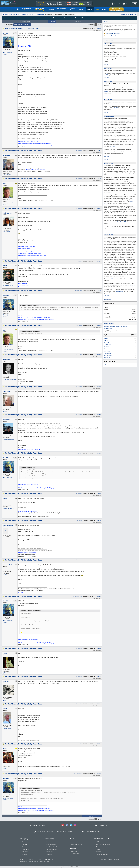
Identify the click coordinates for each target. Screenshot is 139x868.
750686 (99, 520)
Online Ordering (87, 4)
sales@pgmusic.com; (36, 862)
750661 (99, 453)
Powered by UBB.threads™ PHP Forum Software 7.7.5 (69, 867)
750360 (99, 291)
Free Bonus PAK (122, 222)
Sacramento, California (8, 508)
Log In (133, 14)
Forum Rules (75, 18)
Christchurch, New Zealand (9, 379)
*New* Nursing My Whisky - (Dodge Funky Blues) (22, 28)
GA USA (5, 575)
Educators (25, 852)
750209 (99, 179)
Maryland (5, 411)
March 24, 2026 (108, 68)
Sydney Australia (7, 673)
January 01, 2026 (109, 235)
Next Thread (79, 22)
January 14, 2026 (109, 163)
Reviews (49, 854)
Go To (27, 25)
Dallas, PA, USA (7, 175)
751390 (99, 648)
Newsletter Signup (77, 844)
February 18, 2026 (109, 116)
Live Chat (74, 4)
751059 (99, 560)
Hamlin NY (5, 768)
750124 (99, 151)
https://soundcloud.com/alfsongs (27, 553)
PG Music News (109, 40)
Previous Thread (25, 22)
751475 (99, 676)
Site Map (116, 860)
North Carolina (6, 232)
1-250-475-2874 (85, 3)
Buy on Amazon (23, 287)
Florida (4, 700)
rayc (80, 453)
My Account (75, 851)
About (24, 842)
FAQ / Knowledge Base (103, 844)
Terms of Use (102, 860)
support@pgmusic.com (47, 862)
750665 (99, 494)
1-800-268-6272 (76, 3)
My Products (75, 854)
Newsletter (103, 825)
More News (107, 300)
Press (24, 847)
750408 (99, 415)
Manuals (98, 847)
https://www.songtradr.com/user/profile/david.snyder (32, 255)
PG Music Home (7, 15)
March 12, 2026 (108, 82)
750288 (99, 261)
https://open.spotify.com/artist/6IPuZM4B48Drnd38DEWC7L (34, 143)
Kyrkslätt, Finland (7, 728)
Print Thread (18, 25)
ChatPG (106, 22)
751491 (99, 704)
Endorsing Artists (52, 849)
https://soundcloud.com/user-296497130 (29, 449)
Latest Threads (64, 18)
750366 (99, 325)
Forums (17, 15)
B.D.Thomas (78, 325)
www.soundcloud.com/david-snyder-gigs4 (29, 254)
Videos (98, 849)
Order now (106, 156)
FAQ (82, 18)
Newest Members (109, 323)
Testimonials (50, 852)
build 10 (106, 75)
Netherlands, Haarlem (8, 439)
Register (125, 14)
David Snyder (78, 596)
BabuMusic (78, 291)
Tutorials (98, 852)
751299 (99, 596)
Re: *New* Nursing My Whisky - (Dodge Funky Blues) (24, 151)
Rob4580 (79, 151)
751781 (99, 774)
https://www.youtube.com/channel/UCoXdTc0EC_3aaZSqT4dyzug (36, 145)
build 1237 (115, 108)
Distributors (25, 849)
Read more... (107, 65)
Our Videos (21, 592)
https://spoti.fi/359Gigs (24, 248)
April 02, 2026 (108, 43)
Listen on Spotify (23, 283)
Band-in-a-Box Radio (53, 847)
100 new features (116, 279)
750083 (99, 28)
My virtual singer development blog (28, 511)
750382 (99, 387)
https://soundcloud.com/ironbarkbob (28, 141)
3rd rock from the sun (8, 285)
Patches (98, 842)
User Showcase (39, 15)
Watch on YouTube (24, 285)
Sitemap (24, 854)
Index (52, 22)
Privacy (110, 860)
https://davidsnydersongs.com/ (27, 246)
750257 (99, 208)
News (73, 842)
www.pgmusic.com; (25, 862)
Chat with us (90, 832)
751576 (99, 744)
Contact (24, 844)
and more (112, 146)
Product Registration (102, 854)
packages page (120, 291)
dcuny (80, 520)
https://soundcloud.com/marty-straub (36, 170)
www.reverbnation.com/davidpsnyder (28, 252)
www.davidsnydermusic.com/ (26, 250)
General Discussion (27, 15)
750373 (99, 355)
